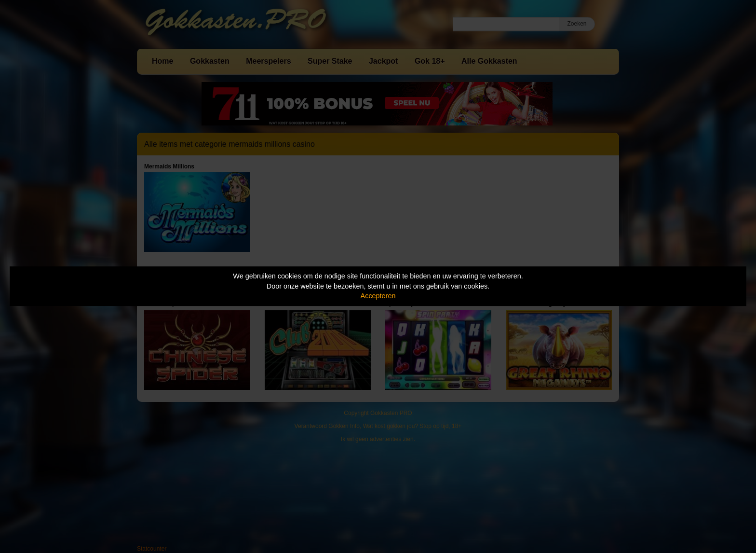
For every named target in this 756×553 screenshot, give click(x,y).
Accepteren (378, 296)
